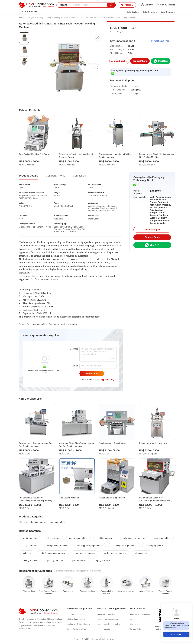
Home (21, 18)
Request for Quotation (106, 614)
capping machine (162, 538)
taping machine (103, 560)
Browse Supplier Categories (108, 624)
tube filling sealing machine (53, 553)
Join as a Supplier (74, 614)
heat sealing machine (85, 553)
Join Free (171, 5)
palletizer (27, 553)
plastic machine (30, 538)
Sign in (163, 5)
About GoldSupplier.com (140, 614)
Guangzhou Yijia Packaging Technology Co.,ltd (135, 71)
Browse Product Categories (108, 619)
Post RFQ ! (108, 380)
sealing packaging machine (90, 546)
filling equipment (30, 546)
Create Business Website (77, 629)
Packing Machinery (53, 18)
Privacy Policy (136, 629)
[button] (98, 68)
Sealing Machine (69, 18)
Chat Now (176, 634)
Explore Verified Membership (79, 624)
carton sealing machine (115, 553)
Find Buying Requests (76, 619)
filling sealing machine (57, 546)
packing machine (105, 538)
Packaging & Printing (34, 18)
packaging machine (78, 538)
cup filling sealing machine (124, 546)
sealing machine (40, 324)
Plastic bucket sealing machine (33, 522)
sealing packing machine (133, 538)
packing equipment (154, 546)
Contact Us (135, 619)
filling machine (53, 538)
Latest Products (103, 629)
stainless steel (142, 553)
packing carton (79, 560)
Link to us (134, 624)
